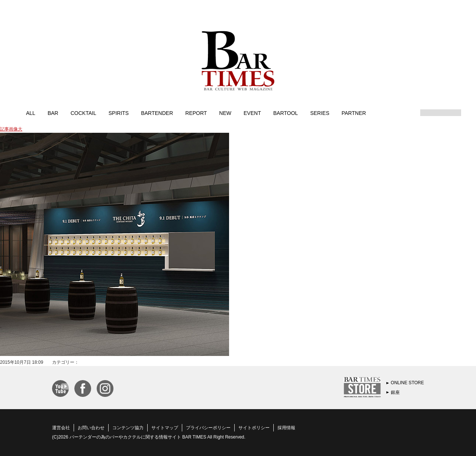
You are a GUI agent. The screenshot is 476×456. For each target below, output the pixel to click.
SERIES (320, 113)
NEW (225, 113)
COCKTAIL (83, 113)
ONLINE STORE (407, 383)
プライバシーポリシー (208, 428)
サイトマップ (165, 428)
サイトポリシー (254, 428)
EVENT (252, 113)
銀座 (395, 392)
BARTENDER (157, 113)
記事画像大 (11, 129)
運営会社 (61, 428)
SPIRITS (119, 113)
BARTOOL (286, 113)
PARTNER (354, 113)
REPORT (196, 113)
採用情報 (286, 428)
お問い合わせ (91, 428)
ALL (31, 113)
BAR (53, 113)
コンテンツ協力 (128, 428)
